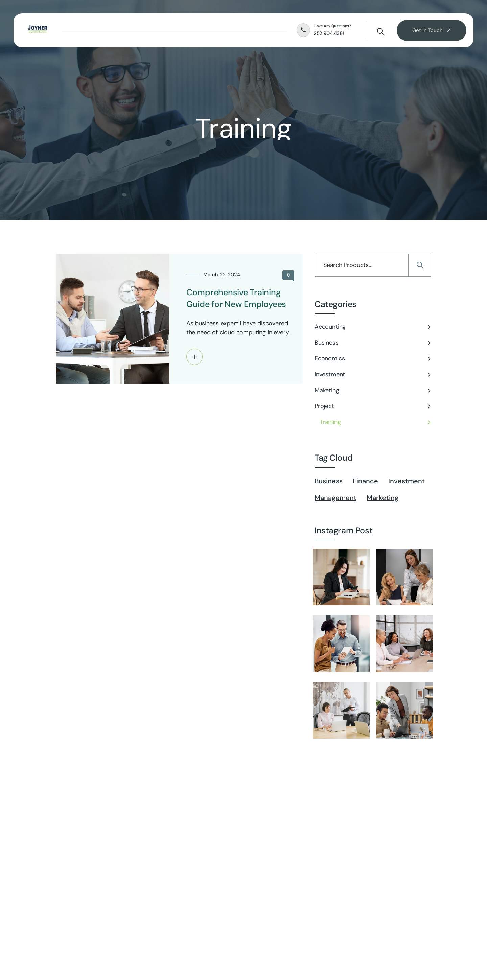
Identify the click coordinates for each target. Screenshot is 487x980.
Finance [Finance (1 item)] (365, 481)
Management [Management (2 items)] (335, 498)
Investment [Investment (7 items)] (407, 481)
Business (327, 343)
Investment (330, 374)
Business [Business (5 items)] (329, 481)
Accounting (330, 327)
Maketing (327, 390)
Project (324, 406)
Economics (330, 358)
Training (330, 422)
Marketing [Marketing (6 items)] (382, 498)
